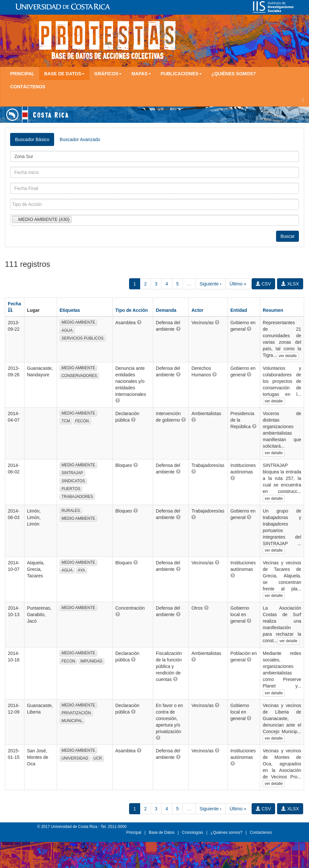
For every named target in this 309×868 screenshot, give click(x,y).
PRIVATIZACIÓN (76, 713)
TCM (66, 421)
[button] (139, 322)
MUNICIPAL (72, 721)
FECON (82, 421)
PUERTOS (71, 489)
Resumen (273, 310)
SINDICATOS (73, 481)
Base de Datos (162, 832)
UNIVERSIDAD (75, 758)
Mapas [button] (141, 74)
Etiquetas (70, 310)
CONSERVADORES (79, 376)
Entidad (239, 310)
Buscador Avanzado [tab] (80, 139)
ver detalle (288, 356)
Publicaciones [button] (181, 74)
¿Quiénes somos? (234, 74)
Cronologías (192, 832)
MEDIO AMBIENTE (78, 322)
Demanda (166, 310)
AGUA (67, 330)
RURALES (71, 511)
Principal (22, 74)
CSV (264, 284)
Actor (197, 310)
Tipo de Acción (132, 310)
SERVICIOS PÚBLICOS (83, 338)
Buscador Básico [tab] (32, 139)
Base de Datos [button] (64, 74)
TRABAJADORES (77, 497)
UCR (98, 758)
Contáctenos (28, 87)
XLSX (290, 284)
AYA (81, 570)
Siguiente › (210, 284)
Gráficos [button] (108, 74)
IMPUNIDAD (91, 661)
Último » (238, 284)
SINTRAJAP (72, 473)
